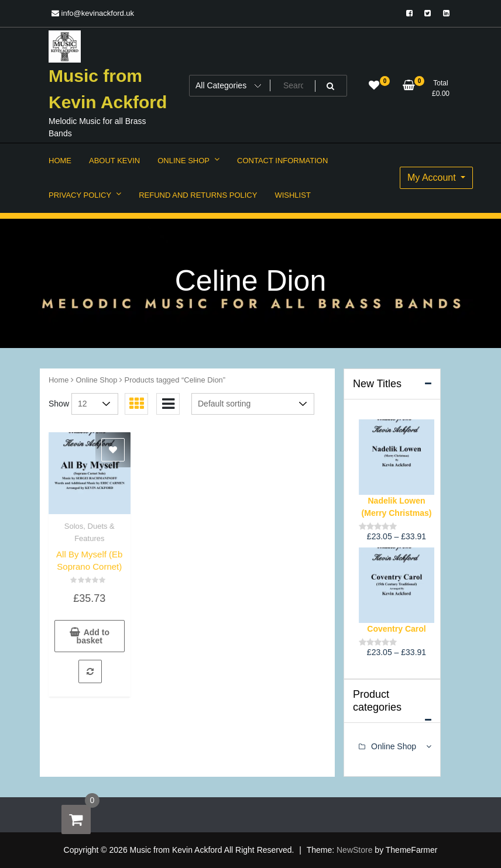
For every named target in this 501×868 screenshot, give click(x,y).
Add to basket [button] (93, 636)
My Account (433, 178)
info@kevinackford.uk (93, 13)
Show (59, 404)
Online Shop (97, 380)
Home (59, 380)
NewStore (354, 850)
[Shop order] (253, 404)
